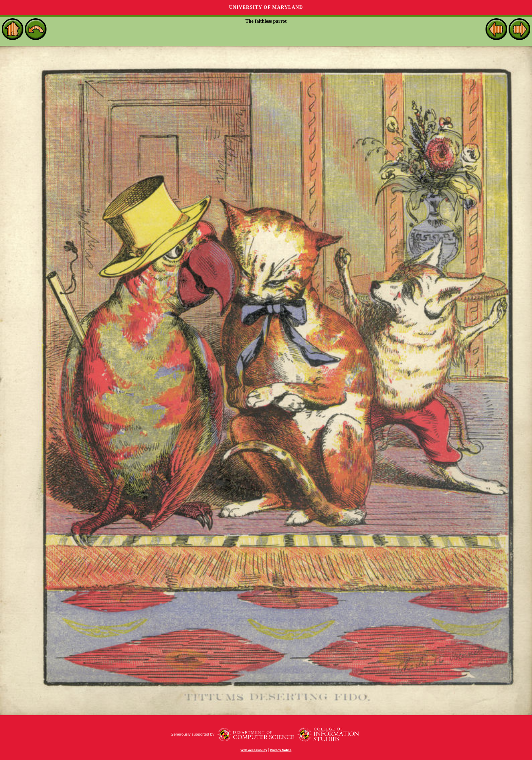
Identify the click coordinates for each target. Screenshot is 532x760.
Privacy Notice (281, 750)
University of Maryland (266, 7)
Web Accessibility (254, 750)
